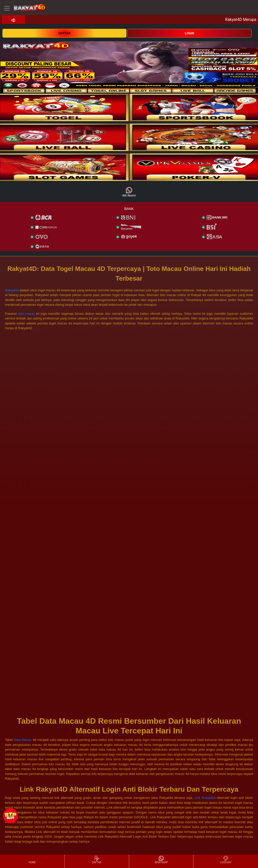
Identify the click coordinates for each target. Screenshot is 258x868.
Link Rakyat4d (205, 798)
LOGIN (189, 33)
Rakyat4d (12, 290)
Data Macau (23, 740)
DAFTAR (64, 33)
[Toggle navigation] (7, 8)
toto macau (27, 314)
